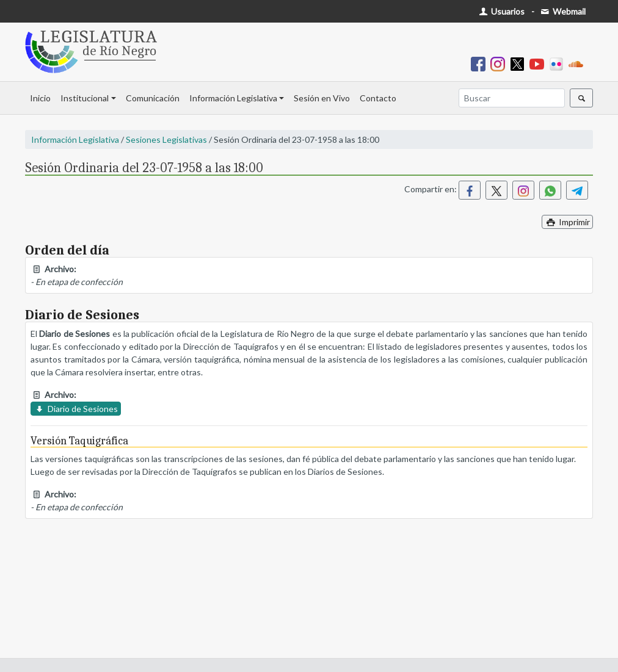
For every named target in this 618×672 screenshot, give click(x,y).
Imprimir (567, 222)
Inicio (40, 98)
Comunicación (153, 98)
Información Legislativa (233, 98)
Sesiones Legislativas (166, 139)
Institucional (85, 98)
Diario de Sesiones (76, 409)
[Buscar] (512, 98)
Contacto (378, 98)
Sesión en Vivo (322, 98)
